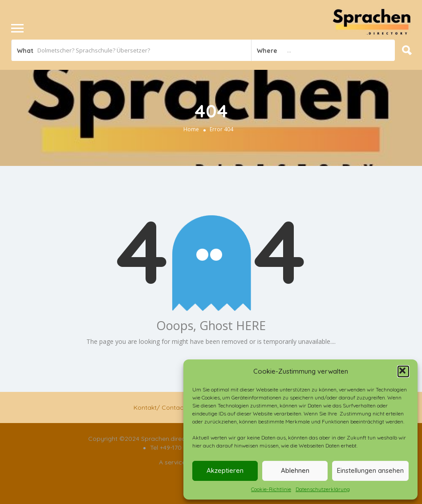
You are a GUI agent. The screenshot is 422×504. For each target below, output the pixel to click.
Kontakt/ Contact (160, 407)
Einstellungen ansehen (370, 470)
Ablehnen (295, 470)
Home (191, 129)
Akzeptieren (225, 470)
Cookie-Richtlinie (271, 489)
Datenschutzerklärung (323, 489)
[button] (403, 371)
